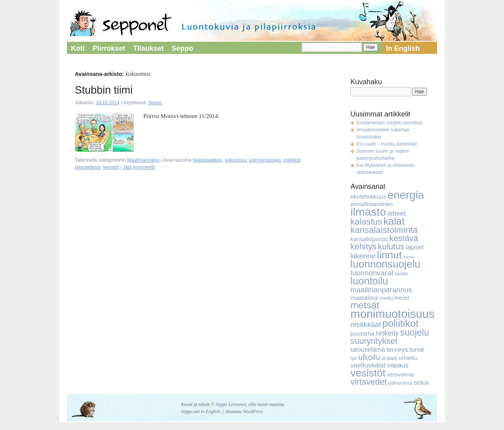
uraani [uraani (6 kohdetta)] (389, 358)
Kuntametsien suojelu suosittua (389, 123)
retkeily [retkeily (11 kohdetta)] (387, 333)
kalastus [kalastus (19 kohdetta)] (366, 222)
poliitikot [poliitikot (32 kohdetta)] (400, 323)
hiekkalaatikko (207, 160)
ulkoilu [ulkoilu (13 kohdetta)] (369, 357)
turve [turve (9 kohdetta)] (417, 350)
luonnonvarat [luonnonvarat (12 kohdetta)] (372, 273)
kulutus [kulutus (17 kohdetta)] (391, 247)
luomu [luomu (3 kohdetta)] (409, 257)
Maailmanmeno (143, 160)
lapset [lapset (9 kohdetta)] (415, 247)
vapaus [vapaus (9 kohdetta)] (398, 365)
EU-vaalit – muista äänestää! (387, 144)
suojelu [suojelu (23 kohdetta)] (415, 332)
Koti (78, 48)
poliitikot (292, 160)
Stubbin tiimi (104, 90)
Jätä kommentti (139, 167)
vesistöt (111, 167)
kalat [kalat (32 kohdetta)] (394, 221)
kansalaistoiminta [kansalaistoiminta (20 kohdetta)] (384, 230)
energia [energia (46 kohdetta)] (406, 195)
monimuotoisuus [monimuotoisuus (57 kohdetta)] (393, 314)
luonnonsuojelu (265, 160)
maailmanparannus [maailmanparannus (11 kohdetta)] (381, 290)
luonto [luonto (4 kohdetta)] (401, 274)
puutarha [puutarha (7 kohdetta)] (362, 333)
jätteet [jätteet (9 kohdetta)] (397, 213)
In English (403, 48)
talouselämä (88, 167)
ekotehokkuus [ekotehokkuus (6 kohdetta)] (368, 197)
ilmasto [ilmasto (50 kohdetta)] (368, 212)
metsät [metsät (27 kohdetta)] (365, 305)
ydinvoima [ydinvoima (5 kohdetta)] (400, 383)
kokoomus (236, 160)
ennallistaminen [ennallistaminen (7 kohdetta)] (372, 204)
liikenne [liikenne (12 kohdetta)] (363, 256)
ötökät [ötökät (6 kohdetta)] (421, 383)
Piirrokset (109, 48)
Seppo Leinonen (231, 404)
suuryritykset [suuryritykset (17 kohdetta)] (374, 341)
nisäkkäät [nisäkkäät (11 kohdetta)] (366, 324)
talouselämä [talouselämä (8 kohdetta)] (368, 349)
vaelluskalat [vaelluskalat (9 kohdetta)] (368, 365)
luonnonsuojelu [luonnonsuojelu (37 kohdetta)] (385, 264)
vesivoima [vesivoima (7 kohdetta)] (400, 374)
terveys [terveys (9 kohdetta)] (397, 350)
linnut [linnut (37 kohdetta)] (389, 255)
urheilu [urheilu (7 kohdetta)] (408, 358)
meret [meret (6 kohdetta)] (402, 298)
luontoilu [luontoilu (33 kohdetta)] (369, 281)
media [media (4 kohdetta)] (386, 298)
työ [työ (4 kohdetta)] (354, 358)
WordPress (253, 412)
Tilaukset (148, 48)
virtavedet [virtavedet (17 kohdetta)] (369, 382)
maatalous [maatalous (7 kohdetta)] (364, 298)
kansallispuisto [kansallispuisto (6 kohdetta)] (369, 239)
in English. (211, 412)
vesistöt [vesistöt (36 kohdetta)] (368, 373)
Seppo (183, 48)
